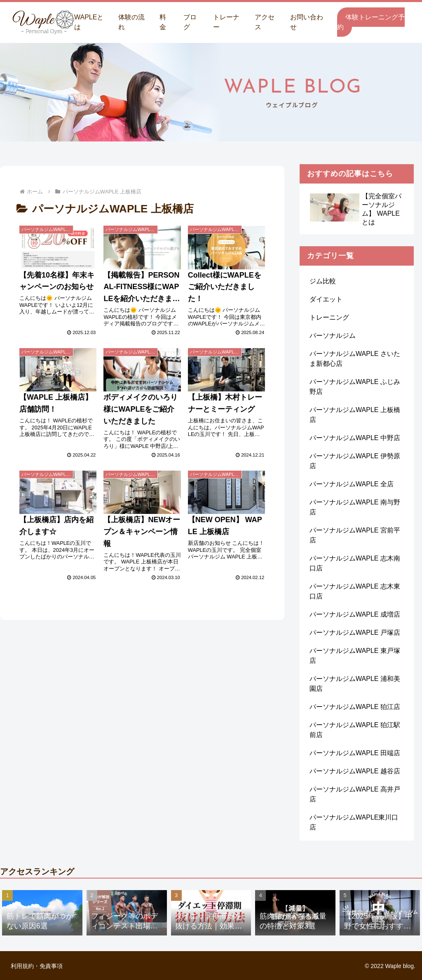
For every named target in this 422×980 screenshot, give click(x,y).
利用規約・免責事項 (37, 966)
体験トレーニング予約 (371, 22)
